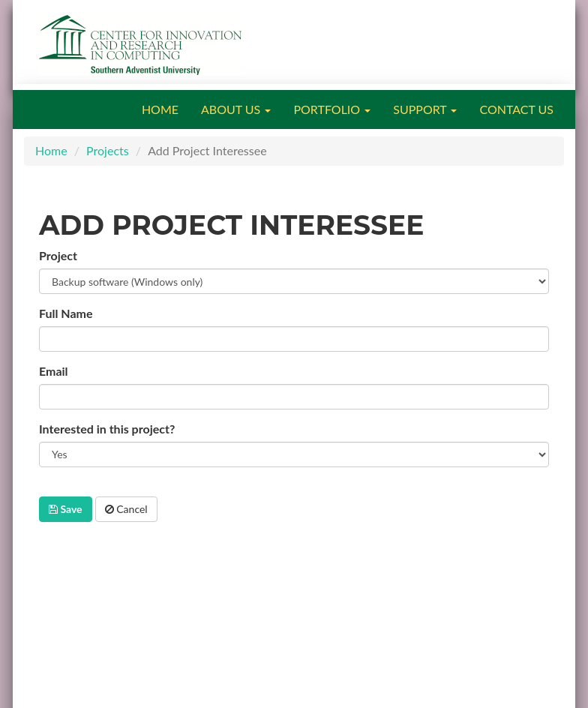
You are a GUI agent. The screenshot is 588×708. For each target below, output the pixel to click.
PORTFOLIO (332, 109)
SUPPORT (425, 109)
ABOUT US (236, 109)
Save (66, 509)
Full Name (66, 313)
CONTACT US (516, 109)
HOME (160, 109)
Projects (108, 150)
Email (54, 371)
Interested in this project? (107, 429)
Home (51, 150)
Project (58, 255)
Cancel (126, 509)
